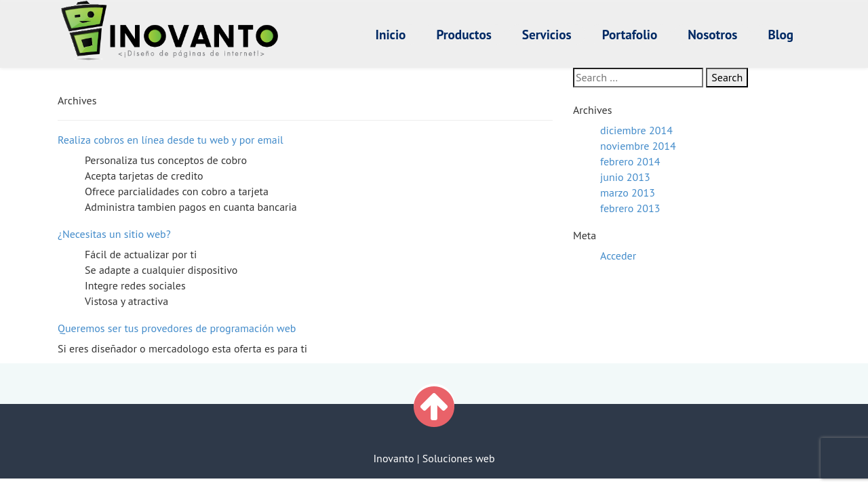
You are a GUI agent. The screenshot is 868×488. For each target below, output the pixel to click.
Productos (463, 34)
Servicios (547, 34)
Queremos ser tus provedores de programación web (177, 328)
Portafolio (630, 34)
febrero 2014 (630, 161)
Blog (781, 34)
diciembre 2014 (636, 130)
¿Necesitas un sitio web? (114, 234)
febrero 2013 (630, 208)
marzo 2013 (628, 192)
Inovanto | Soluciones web (434, 458)
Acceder (618, 256)
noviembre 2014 (638, 146)
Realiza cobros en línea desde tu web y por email (171, 140)
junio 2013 (625, 177)
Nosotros (712, 34)
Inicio (391, 34)
